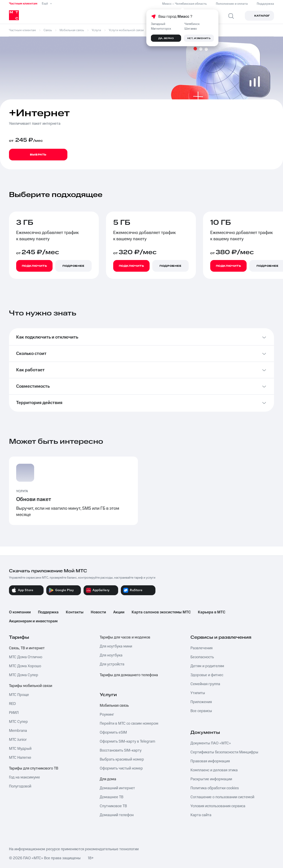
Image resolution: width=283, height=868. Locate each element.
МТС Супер (18, 722)
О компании (20, 612)
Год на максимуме (24, 777)
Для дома (108, 779)
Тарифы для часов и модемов (125, 637)
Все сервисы (201, 711)
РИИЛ (14, 713)
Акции (119, 612)
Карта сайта (201, 815)
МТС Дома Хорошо (25, 666)
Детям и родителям (207, 666)
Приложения (201, 702)
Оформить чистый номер (121, 768)
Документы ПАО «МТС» (211, 743)
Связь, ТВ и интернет (27, 648)
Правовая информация (210, 761)
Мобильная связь (114, 706)
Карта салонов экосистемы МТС (161, 612)
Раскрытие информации (211, 779)
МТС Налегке (20, 758)
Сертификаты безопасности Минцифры (224, 752)
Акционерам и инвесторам (33, 621)
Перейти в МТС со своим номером (129, 724)
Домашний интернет (117, 788)
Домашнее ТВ (112, 797)
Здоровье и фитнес (207, 675)
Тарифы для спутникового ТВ (34, 768)
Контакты (75, 612)
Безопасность (202, 657)
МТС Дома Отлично (26, 657)
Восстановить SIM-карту (121, 750)
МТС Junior (18, 740)
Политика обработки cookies (215, 788)
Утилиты (198, 693)
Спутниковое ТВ (113, 806)
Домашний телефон (117, 815)
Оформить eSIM (113, 732)
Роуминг (107, 715)
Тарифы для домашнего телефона (129, 675)
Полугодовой (20, 786)
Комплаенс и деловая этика (214, 770)
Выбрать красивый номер (122, 759)
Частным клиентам (23, 4)
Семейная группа (205, 684)
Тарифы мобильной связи (31, 686)
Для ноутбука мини (116, 646)
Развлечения (201, 648)
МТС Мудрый (20, 749)
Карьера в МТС (212, 612)
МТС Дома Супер (24, 675)
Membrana (18, 731)
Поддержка (48, 612)
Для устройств (112, 664)
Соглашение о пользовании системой (222, 797)
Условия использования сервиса (218, 806)
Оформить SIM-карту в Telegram (127, 741)
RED (12, 704)
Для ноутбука (111, 655)
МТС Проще (19, 695)
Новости (98, 612)
